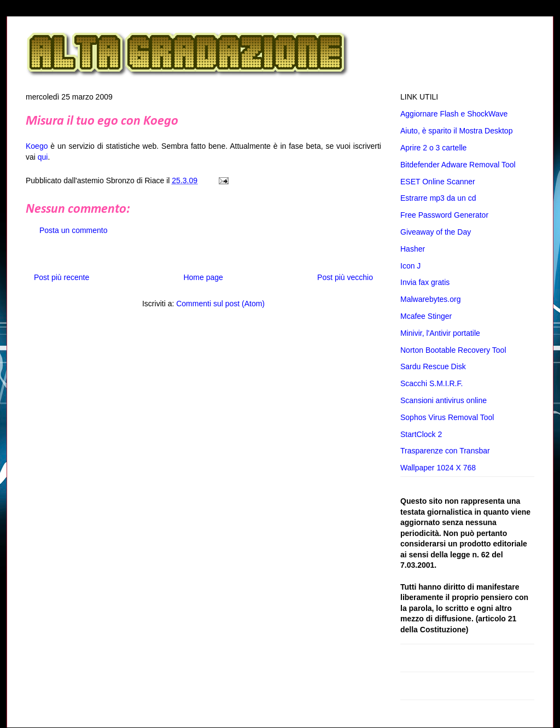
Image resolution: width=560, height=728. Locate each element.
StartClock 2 (421, 434)
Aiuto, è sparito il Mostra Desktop (456, 131)
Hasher (413, 249)
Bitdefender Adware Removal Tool (458, 165)
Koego (37, 146)
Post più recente (62, 277)
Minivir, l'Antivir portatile (440, 333)
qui (43, 157)
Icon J (410, 266)
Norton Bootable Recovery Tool (453, 350)
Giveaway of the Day (436, 232)
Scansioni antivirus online (444, 400)
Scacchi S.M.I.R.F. (431, 383)
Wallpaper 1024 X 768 (438, 468)
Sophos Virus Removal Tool (447, 417)
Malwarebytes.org (431, 299)
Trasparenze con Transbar (445, 451)
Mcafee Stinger (426, 316)
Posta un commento (74, 230)
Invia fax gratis (425, 282)
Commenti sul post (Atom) (220, 304)
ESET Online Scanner (438, 182)
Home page (203, 277)
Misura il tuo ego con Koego (102, 121)
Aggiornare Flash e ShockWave (454, 114)
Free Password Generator (444, 215)
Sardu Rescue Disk (433, 366)
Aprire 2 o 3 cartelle (433, 148)
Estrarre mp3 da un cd (438, 198)
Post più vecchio (345, 277)
